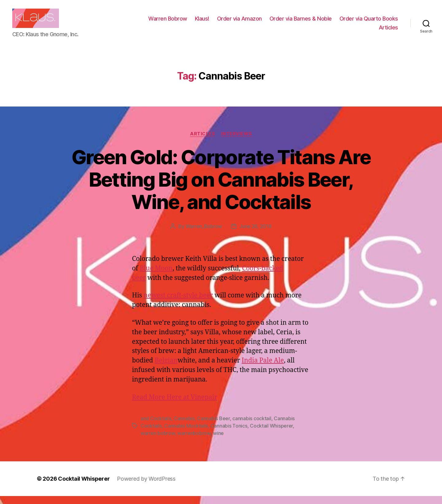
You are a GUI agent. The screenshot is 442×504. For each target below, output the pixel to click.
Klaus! (268, 23)
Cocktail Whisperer (271, 434)
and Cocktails (156, 426)
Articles (388, 31)
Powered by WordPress (146, 487)
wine (218, 441)
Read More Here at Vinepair (175, 405)
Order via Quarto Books (342, 31)
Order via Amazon (306, 23)
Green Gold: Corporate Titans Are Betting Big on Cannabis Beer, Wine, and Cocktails (221, 188)
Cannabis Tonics (229, 434)
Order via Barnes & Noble (367, 23)
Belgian (166, 369)
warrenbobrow (194, 441)
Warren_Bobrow (204, 235)
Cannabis (184, 426)
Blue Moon (156, 277)
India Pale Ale (263, 369)
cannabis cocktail (252, 426)
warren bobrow (158, 441)
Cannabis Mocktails (186, 434)
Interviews (237, 142)
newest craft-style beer (178, 304)
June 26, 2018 (256, 235)
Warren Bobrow (234, 23)
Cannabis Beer (213, 426)
